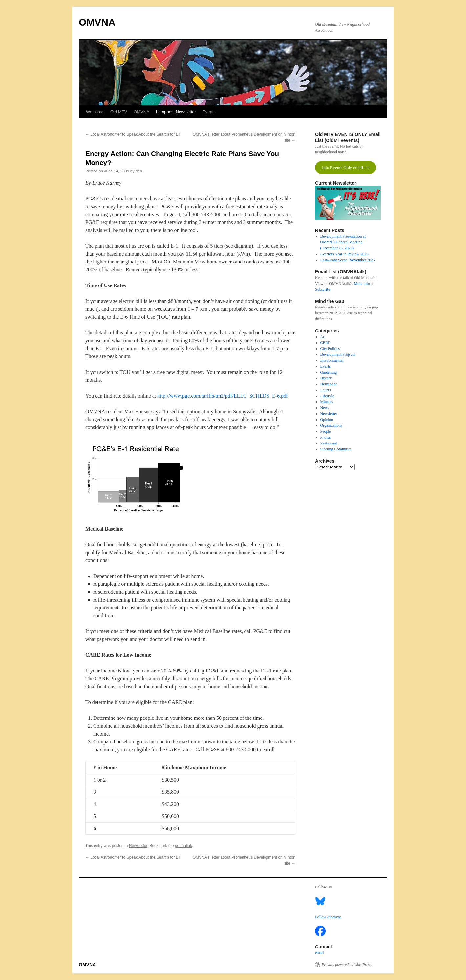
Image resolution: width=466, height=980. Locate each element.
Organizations (331, 425)
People (326, 431)
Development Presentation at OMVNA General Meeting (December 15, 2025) (343, 242)
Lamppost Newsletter (176, 112)
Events (209, 112)
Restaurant (329, 443)
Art (323, 337)
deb (139, 171)
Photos (326, 437)
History (326, 378)
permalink (183, 846)
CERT (325, 343)
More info (362, 284)
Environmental (332, 360)
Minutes (327, 402)
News (325, 408)
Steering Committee (336, 449)
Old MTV (119, 112)
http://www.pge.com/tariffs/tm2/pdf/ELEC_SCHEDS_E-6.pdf (222, 396)
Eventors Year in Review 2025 (344, 254)
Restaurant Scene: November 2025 (348, 260)
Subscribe (323, 289)
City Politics (330, 349)
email (319, 953)
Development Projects (338, 354)
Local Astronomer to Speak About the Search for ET (133, 134)
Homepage (329, 384)
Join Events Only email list (346, 167)
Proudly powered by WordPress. (347, 965)
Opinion (327, 420)
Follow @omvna (328, 917)
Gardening (329, 372)
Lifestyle (327, 396)
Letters (326, 390)
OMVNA (97, 22)
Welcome (95, 112)
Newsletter (138, 846)
